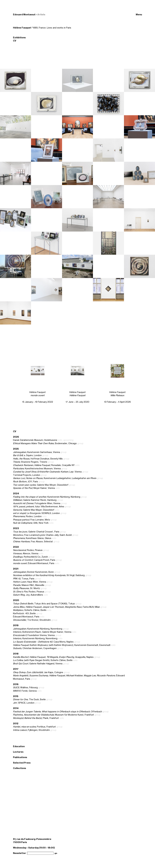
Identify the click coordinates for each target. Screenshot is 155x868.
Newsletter (20, 853)
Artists (41, 15)
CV (15, 41)
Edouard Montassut (24, 15)
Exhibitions (19, 38)
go (56, 853)
